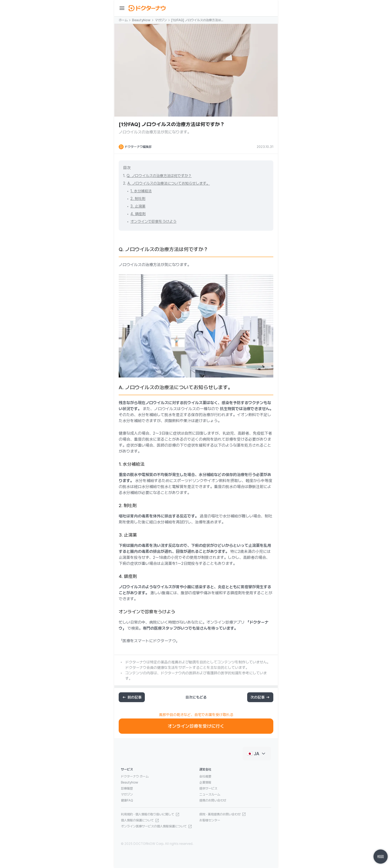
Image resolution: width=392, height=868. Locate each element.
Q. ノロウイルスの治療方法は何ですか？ (159, 176)
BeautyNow (141, 20)
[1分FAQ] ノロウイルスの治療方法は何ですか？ (197, 20)
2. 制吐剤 (138, 199)
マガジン (161, 20)
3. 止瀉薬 (138, 206)
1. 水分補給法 (141, 191)
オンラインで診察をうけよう (153, 221)
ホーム (123, 20)
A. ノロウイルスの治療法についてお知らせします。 (169, 183)
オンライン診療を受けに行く (196, 726)
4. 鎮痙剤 (138, 214)
